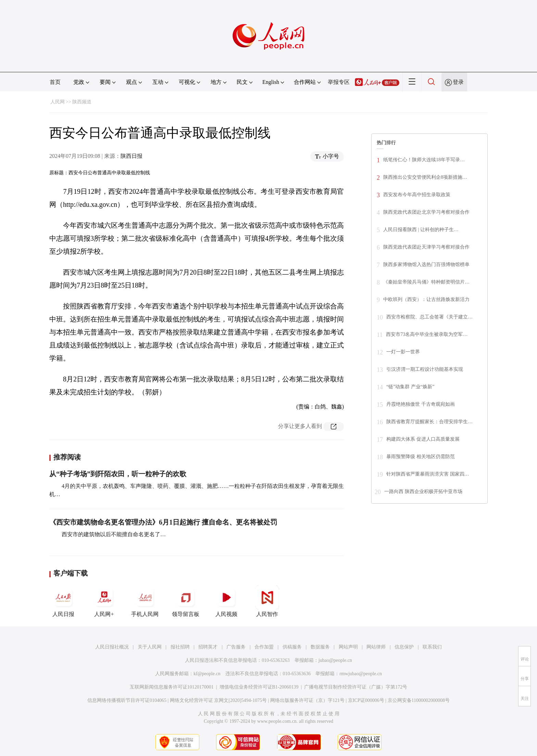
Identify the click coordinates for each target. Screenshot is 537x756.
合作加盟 (264, 647)
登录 (458, 82)
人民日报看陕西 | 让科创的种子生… (421, 230)
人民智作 (267, 601)
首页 (55, 82)
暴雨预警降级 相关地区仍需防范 (421, 457)
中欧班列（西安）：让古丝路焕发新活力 (426, 299)
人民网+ (104, 601)
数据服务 (320, 647)
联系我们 (432, 647)
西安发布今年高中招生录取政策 (417, 195)
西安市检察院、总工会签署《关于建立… (429, 317)
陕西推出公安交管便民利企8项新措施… (425, 177)
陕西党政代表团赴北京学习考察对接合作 (426, 212)
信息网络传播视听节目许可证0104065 (127, 700)
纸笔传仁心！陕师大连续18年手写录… (424, 160)
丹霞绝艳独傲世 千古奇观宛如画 (421, 404)
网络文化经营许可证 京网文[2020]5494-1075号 (218, 700)
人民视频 (226, 601)
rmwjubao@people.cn (361, 674)
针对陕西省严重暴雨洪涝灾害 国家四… (428, 474)
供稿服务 (292, 647)
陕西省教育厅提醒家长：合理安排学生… (429, 422)
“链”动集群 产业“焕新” (410, 387)
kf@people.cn (207, 674)
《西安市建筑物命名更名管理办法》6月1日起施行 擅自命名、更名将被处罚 (163, 522)
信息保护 (404, 647)
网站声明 (348, 647)
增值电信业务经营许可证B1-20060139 (259, 687)
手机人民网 (145, 601)
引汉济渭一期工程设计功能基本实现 (425, 369)
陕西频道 (82, 102)
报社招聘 (180, 647)
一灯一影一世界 (403, 352)
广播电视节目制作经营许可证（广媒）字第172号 (356, 687)
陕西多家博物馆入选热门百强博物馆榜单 (426, 264)
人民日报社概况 (112, 647)
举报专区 (339, 82)
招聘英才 (208, 647)
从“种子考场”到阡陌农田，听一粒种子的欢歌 (118, 474)
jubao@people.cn (335, 660)
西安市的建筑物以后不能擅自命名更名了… (113, 534)
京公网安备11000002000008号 (419, 700)
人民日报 (63, 601)
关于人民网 (150, 647)
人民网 (58, 102)
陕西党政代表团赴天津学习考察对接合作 (426, 247)
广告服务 (236, 647)
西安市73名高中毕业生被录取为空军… (427, 334)
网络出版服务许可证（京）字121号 (307, 700)
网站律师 (376, 647)
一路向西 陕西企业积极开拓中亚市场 (423, 492)
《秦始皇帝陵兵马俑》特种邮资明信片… (426, 282)
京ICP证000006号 (366, 700)
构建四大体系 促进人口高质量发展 (423, 439)
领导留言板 (186, 601)
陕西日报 (132, 156)
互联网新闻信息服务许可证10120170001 (172, 687)
